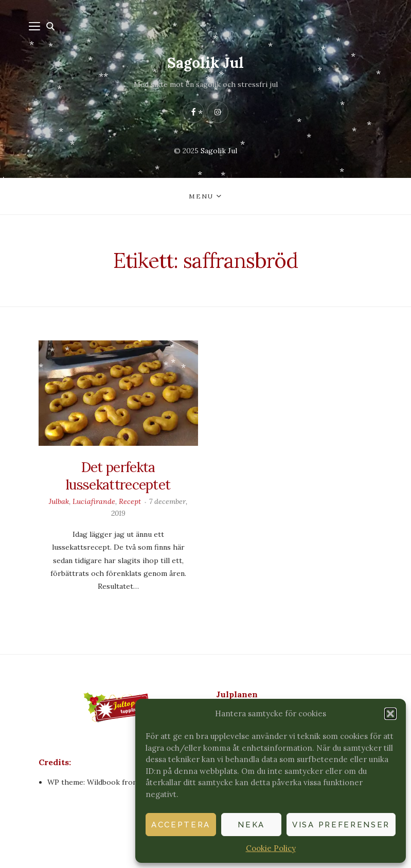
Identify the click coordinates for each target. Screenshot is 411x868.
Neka (251, 825)
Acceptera (181, 825)
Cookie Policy (271, 848)
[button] (390, 714)
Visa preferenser (341, 825)
